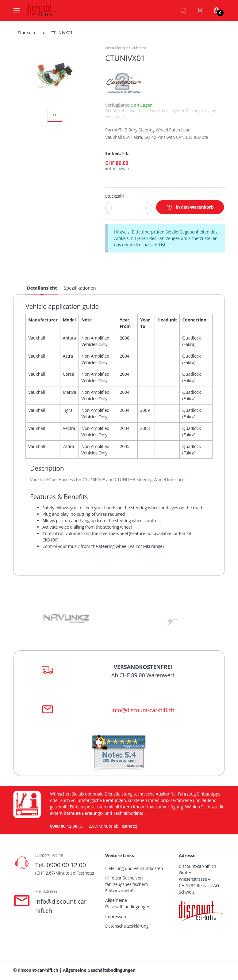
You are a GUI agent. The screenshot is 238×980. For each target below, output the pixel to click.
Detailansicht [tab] (42, 288)
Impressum (116, 916)
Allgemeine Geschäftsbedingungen (128, 903)
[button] (183, 10)
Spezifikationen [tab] (80, 288)
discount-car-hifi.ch (38, 970)
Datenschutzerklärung (127, 926)
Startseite (27, 33)
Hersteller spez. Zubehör (126, 48)
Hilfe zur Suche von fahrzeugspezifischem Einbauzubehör (127, 884)
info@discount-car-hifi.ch (143, 710)
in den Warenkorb (190, 207)
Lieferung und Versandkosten (134, 868)
